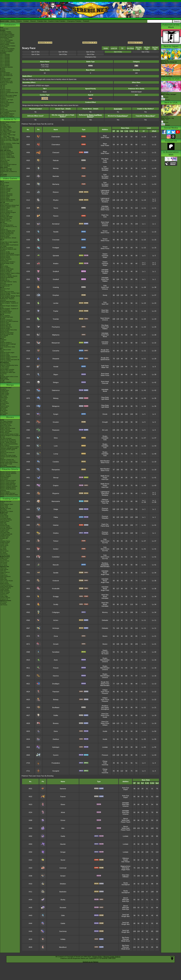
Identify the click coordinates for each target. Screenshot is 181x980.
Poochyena (56, 327)
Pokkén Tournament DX (7, 234)
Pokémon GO (4, 193)
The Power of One (5, 424)
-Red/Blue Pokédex (6, 32)
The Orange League (6, 128)
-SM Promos (4, 562)
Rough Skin (105, 350)
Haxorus (56, 676)
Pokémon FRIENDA (6, 382)
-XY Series (3, 548)
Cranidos (56, 462)
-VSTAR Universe (5, 598)
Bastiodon (63, 892)
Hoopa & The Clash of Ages (8, 455)
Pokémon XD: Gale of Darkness (9, 321)
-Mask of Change (5, 592)
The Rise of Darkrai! (6, 438)
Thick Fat (105, 503)
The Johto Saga (5, 129)
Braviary (56, 723)
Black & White (4, 266)
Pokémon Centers (5, 91)
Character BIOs (5, 390)
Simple (126, 860)
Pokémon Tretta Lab (6, 270)
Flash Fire (105, 215)
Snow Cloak (105, 501)
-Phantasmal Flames (6, 520)
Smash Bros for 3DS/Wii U (8, 262)
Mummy (105, 612)
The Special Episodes (6, 146)
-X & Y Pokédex (5, 39)
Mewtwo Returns (5, 427)
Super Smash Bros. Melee (8, 347)
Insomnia (105, 256)
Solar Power (105, 137)
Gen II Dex (91, 54)
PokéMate (3, 337)
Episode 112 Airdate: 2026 (168, 118)
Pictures (165, 100)
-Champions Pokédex (6, 52)
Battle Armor (105, 476)
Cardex (2, 77)
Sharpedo (56, 359)
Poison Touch (126, 822)
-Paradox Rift (4, 538)
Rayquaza (56, 430)
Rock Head (105, 192)
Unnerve (105, 226)
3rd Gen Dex (155, 48)
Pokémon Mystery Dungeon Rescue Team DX (8, 213)
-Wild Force (3, 595)
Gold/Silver (3, 340)
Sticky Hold (125, 820)
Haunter (63, 844)
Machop (56, 168)
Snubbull (56, 271)
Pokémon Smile (5, 215)
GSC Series (4, 399)
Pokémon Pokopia (5, 190)
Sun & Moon (4, 224)
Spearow (63, 789)
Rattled (105, 273)
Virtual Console (4, 368)
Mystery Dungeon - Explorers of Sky (9, 304)
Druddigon (56, 684)
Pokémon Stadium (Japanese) (9, 357)
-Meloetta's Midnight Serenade (9, 448)
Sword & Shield (5, 204)
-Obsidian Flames (5, 541)
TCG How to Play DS (6, 285)
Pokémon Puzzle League (7, 353)
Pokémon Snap (5, 354)
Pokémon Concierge (6, 169)
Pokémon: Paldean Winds (7, 157)
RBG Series (4, 396)
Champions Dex (90, 57)
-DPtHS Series (4, 551)
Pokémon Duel (4, 261)
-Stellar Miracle (4, 589)
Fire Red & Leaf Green (7, 317)
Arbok (63, 812)
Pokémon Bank (4, 244)
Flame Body (105, 526)
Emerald (3, 319)
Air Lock (105, 430)
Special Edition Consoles (7, 370)
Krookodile (56, 589)
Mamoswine (56, 501)
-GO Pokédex (4, 47)
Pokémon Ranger (5, 328)
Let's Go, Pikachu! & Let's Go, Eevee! (9, 227)
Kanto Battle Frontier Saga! (8, 132)
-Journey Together (5, 527)
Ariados (56, 263)
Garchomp (63, 931)
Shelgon (56, 382)
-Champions (4, 84)
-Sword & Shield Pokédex (7, 43)
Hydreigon (56, 747)
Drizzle (105, 414)
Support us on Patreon (90, 962)
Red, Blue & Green (6, 350)
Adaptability (105, 565)
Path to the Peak (5, 160)
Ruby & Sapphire (5, 316)
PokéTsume (3, 176)
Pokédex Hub (42, 21)
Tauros (56, 208)
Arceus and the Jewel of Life (8, 441)
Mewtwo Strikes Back (6, 423)
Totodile (56, 232)
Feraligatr (56, 248)
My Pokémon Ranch (6, 311)
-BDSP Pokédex (5, 44)
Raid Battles (4, 510)
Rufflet (56, 715)
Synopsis (165, 122)
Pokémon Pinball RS (6, 327)
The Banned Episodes (6, 148)
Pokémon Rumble (5, 294)
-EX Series (3, 552)
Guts (105, 160)
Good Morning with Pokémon (8, 165)
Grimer (63, 820)
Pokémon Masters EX (6, 195)
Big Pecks (125, 938)
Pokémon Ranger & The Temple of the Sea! (10, 436)
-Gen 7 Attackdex (5, 63)
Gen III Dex (63, 54)
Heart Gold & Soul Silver (7, 292)
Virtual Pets (3, 374)
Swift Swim (105, 366)
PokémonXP (4, 94)
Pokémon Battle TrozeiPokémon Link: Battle (9, 246)
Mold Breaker (105, 461)
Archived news (4, 29)
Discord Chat (4, 110)
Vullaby (63, 939)
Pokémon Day (4, 101)
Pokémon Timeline (5, 90)
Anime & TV (10, 119)
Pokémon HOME (5, 208)
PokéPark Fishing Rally (7, 334)
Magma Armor (125, 866)
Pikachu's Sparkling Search (8, 488)
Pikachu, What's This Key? (8, 493)
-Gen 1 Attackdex (5, 54)
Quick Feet (105, 279)
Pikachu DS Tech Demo (7, 333)
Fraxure (56, 668)
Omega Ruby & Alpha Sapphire (9, 242)
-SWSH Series (4, 545)
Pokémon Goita (5, 379)
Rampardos (56, 470)
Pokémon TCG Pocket (6, 201)
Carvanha (56, 351)
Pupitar (56, 311)
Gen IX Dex (36, 52)
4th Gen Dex (147, 48)
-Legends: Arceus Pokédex (8, 46)
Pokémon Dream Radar (7, 269)
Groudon (56, 422)
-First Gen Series (5, 555)
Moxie (105, 337)
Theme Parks (4, 107)
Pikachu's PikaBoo (5, 476)
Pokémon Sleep (5, 198)
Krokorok (56, 581)
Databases (10, 25)
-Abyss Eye (3, 568)
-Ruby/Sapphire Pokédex (7, 35)
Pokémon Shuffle (5, 252)
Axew (56, 660)
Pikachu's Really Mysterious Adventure (8, 490)
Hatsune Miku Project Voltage (8, 95)
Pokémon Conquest (6, 275)
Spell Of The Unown (6, 426)
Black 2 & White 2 (5, 268)
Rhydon (56, 200)
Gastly (63, 836)
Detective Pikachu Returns (8, 200)
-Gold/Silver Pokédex (6, 33)
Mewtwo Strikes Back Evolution (9, 462)
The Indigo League (5, 126)
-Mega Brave (4, 575)
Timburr (56, 541)
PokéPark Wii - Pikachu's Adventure (7, 299)
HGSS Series (4, 407)
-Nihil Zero (3, 571)
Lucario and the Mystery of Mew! (9, 434)
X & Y (2, 241)
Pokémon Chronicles (6, 145)
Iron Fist (105, 543)
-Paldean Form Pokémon (7, 117)
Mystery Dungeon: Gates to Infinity (10, 273)
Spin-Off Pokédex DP (6, 74)
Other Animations (5, 166)
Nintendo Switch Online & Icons (9, 377)
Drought (105, 422)
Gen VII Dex (90, 52)
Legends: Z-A (4, 187)
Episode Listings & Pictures (8, 122)
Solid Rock (105, 493)
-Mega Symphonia (5, 577)
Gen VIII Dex (63, 52)
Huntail (56, 367)
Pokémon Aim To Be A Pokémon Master (9, 141)
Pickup (105, 761)
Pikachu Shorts (10, 469)
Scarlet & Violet (4, 185)
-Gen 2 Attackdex (5, 56)
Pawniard (56, 692)
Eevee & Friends (5, 492)
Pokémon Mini (4, 345)
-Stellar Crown (4, 531)
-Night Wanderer (5, 591)
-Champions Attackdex (7, 67)
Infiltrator (125, 877)
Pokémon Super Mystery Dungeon (10, 255)
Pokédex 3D (4, 279)
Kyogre (56, 414)
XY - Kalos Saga (5, 136)
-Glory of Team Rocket (6, 581)
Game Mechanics (5, 80)
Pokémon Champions (6, 188)
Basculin (56, 565)
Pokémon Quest (5, 236)
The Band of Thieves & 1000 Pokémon (8, 250)
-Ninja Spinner (4, 569)
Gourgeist (56, 771)
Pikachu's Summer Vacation (8, 472)
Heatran (56, 525)
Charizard (56, 152)
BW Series (3, 409)
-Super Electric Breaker (7, 586)
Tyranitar (56, 319)
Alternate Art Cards (6, 509)
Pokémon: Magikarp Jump (8, 231)
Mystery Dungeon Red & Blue (9, 330)
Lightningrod (105, 190)
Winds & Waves (5, 183)
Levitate (105, 747)
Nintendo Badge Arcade (7, 263)
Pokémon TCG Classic (7, 511)
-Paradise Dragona (6, 588)
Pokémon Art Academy (7, 248)
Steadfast (105, 170)
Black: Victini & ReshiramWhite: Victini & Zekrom (9, 445)
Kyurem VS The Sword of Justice (9, 447)
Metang (56, 398)
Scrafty (56, 604)
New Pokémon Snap (6, 218)
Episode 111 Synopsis (169, 95)
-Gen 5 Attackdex (5, 60)
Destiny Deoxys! (5, 433)
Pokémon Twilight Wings (7, 153)
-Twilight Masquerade (6, 534)
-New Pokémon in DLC (7, 115)
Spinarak (56, 256)
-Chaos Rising (4, 516)
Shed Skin (105, 310)
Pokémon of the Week (6, 83)
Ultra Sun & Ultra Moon (7, 225)
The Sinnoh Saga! (5, 133)
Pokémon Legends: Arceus (8, 207)
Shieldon (63, 884)
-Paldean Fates (4, 537)
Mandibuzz (63, 947)
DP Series (3, 405)
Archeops (56, 628)
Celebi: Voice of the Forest (8, 428)
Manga (10, 385)
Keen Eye (105, 479)
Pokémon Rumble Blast (7, 277)
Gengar (63, 852)
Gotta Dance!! (4, 479)
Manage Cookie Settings (112, 957)
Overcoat (105, 383)
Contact (26, 21)
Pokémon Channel (5, 324)
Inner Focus (105, 692)
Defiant (105, 690)
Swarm (105, 254)
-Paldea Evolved (5, 543)
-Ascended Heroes (5, 518)
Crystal (2, 341)
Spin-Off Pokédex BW (6, 76)
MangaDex (3, 389)
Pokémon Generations (7, 152)
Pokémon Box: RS (5, 326)
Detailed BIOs (4, 392)
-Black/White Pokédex (6, 37)
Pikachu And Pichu (5, 475)
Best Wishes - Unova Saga (8, 135)
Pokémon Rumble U (6, 272)
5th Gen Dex (139, 48)
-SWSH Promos (5, 561)
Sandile (56, 573)
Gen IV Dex (36, 54)
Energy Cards (4, 507)
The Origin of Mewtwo (6, 421)
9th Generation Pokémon (7, 114)
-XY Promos (4, 564)
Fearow (63, 797)
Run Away (105, 159)
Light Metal (105, 399)
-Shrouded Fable (5, 533)
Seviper (63, 876)
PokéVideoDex (4, 163)
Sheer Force (105, 210)
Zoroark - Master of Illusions (8, 443)
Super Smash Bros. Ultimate (8, 238)
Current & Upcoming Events (8, 111)
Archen (56, 620)
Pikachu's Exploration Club (8, 485)
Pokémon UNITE (5, 197)
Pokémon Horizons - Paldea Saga (10, 143)
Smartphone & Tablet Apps (8, 372)
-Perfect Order (4, 517)
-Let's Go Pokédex (5, 42)
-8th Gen (3, 87)
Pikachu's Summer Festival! (8, 481)
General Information (6, 388)
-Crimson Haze (4, 593)
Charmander (56, 137)
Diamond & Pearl (5, 289)
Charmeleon (56, 145)
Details (106, 48)
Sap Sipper (105, 707)
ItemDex (3, 69)
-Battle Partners (5, 584)
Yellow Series (4, 398)
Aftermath (126, 900)
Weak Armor (126, 941)
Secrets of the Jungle (6, 464)
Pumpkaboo (56, 763)
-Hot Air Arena (4, 582)
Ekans (63, 804)
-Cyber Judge (4, 596)
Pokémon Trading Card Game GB (10, 360)
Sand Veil (105, 304)
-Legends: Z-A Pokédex (7, 50)
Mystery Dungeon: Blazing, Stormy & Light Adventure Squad (10, 297)
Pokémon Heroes (5, 430)
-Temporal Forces (5, 535)
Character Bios (4, 125)
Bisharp (56, 700)
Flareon (56, 216)
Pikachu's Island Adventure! (8, 483)
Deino (56, 731)
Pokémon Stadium (5, 358)
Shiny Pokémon (5, 149)
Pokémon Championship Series (9, 93)
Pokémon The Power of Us (8, 461)
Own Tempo (126, 862)
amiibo (2, 375)
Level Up (114, 48)
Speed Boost (105, 352)
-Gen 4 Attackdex (5, 59)
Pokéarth (86, 21)
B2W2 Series (4, 410)
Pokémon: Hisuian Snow (7, 156)
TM (122, 48)
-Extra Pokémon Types (7, 504)
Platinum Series (5, 406)
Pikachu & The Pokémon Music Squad (9, 495)
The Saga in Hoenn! (6, 131)
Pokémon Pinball (5, 355)
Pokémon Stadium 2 (6, 343)
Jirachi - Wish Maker (6, 431)
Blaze (105, 136)
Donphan (56, 295)
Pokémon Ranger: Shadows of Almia (9, 307)
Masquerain (56, 343)
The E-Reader (4, 336)
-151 (1, 540)
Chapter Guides (5, 393)
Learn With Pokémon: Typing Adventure (8, 282)
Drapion (56, 485)
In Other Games (5, 367)
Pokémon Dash (5, 323)
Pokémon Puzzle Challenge (8, 344)
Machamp (56, 184)
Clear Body (105, 397)
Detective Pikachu (5, 235)
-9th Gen (3, 86)
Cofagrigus (56, 612)
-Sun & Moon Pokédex (7, 40)
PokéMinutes (4, 162)
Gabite (63, 923)
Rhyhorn (56, 192)
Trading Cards (10, 499)
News (2, 27)
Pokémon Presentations (7, 103)
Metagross (56, 406)
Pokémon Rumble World (7, 253)
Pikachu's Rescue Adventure (8, 473)
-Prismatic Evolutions (6, 528)
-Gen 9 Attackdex (5, 66)
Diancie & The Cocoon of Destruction (7, 453)
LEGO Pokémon (5, 104)
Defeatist (105, 620)
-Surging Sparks (5, 530)
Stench (126, 819)
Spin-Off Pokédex (5, 73)
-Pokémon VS (4, 599)
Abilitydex (3, 71)
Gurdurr (56, 549)
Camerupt (63, 868)
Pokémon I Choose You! (7, 460)
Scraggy (56, 596)
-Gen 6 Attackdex (5, 61)
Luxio (56, 446)
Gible (63, 915)
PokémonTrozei (5, 331)
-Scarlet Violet (4, 544)
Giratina (56, 533)
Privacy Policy (97, 957)
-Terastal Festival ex (6, 585)
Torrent (105, 231)
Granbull (56, 279)
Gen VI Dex (118, 52)
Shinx (56, 438)
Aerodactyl (56, 224)
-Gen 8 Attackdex (5, 64)
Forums (19, 21)
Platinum (3, 290)
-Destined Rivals (5, 526)
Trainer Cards (4, 506)
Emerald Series (5, 403)
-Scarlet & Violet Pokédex (7, 49)
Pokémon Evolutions (6, 155)
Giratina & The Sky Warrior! (8, 440)
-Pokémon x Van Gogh (7, 100)
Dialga (56, 509)
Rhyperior (56, 493)
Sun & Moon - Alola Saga (7, 138)
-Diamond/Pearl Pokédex (7, 36)
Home (13, 21)
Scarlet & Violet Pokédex (57, 21)
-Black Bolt (3, 523)
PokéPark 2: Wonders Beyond (9, 276)
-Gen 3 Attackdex (5, 57)
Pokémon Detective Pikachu (8, 467)
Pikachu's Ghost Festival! (7, 482)
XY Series (3, 412)
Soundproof (105, 709)
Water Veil (105, 367)
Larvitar (56, 303)
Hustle (105, 162)
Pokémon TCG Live (6, 221)
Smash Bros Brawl (5, 313)
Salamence (56, 390)
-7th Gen (3, 88)
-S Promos (3, 603)
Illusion (105, 636)
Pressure (105, 224)
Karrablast (56, 652)
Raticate (56, 160)
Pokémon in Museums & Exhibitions (7, 98)
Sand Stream (105, 318)
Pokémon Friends (5, 191)
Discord (33, 21)
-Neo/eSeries (4, 554)
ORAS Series (4, 413)
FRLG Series (4, 402)
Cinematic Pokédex (6, 78)
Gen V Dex (146, 52)
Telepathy (105, 510)
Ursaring (56, 287)
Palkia (56, 517)
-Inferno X (3, 574)
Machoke (56, 176)
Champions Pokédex (74, 21)
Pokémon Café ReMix (6, 194)
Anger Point (105, 208)
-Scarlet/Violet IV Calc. (7, 81)
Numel (63, 860)
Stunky (63, 900)
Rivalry (105, 436)
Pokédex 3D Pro (5, 280)
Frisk (105, 763)
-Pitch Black (4, 514)
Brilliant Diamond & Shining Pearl (10, 205)
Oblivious (105, 500)
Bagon (56, 374)
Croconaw (56, 240)
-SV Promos (4, 560)
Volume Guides (4, 395)
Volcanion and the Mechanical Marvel (9, 457)
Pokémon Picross (5, 256)
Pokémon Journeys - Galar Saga (9, 139)
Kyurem (56, 755)
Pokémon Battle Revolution (8, 302)
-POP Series (4, 565)
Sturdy (105, 295)
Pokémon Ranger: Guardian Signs (10, 293)
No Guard (105, 168)
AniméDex (3, 123)
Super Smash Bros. (6, 361)
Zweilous (56, 739)
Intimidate (105, 206)
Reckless (105, 194)
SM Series (3, 415)
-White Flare (4, 524)
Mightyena (56, 335)
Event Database (5, 112)
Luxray (56, 454)
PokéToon (3, 159)
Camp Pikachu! (4, 478)
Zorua (56, 636)
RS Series (3, 400)
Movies (10, 417)
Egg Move (130, 48)
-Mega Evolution (5, 521)
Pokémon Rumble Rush (7, 232)
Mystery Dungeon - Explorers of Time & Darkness (9, 309)
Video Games (10, 178)
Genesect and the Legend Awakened (7, 450)
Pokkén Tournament (6, 259)
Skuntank (63, 908)
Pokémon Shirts (5, 105)
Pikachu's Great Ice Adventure (9, 486)
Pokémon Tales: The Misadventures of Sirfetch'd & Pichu (8, 172)
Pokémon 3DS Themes (7, 371)
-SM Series (3, 547)
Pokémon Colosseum (6, 320)
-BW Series (3, 550)
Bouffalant (56, 707)
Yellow (2, 351)
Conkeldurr (56, 557)
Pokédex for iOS (5, 286)
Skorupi (56, 478)
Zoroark (56, 644)
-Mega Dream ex (5, 572)
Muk (63, 828)
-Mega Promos (4, 558)
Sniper (105, 257)
